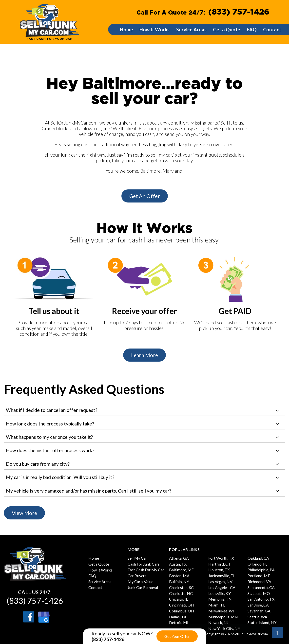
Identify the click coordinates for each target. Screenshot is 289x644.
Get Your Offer (177, 636)
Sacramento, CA (261, 587)
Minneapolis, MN (223, 617)
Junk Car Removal (143, 587)
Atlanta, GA (179, 558)
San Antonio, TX (261, 599)
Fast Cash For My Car (146, 570)
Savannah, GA (259, 611)
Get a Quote (227, 29)
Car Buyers (137, 576)
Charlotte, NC (181, 593)
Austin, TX (178, 564)
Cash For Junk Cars (144, 564)
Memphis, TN (220, 599)
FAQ (252, 29)
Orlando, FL (257, 564)
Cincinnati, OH (182, 605)
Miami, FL (217, 605)
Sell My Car (137, 558)
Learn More (144, 355)
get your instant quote (198, 155)
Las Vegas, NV (220, 581)
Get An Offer (145, 196)
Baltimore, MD (182, 570)
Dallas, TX (178, 617)
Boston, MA (179, 576)
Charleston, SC (181, 587)
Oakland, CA (258, 558)
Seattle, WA (257, 617)
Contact (272, 29)
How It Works (154, 29)
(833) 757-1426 (239, 12)
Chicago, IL (178, 599)
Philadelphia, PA (261, 570)
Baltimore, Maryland (161, 171)
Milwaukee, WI (221, 611)
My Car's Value (140, 581)
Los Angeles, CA (222, 587)
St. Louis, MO (259, 593)
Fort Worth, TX (221, 558)
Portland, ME (259, 576)
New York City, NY (224, 628)
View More (24, 513)
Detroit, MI (179, 622)
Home (126, 29)
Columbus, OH (182, 611)
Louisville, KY (220, 593)
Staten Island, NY (262, 622)
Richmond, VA (259, 581)
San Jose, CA (258, 605)
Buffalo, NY (179, 581)
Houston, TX (219, 570)
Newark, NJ (218, 622)
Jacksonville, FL (222, 576)
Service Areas (191, 29)
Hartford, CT (220, 564)
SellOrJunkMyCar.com (74, 123)
